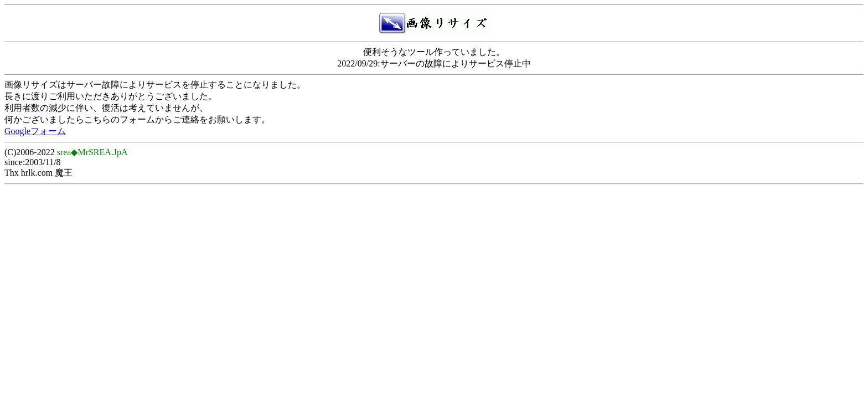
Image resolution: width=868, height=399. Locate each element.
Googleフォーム (35, 131)
